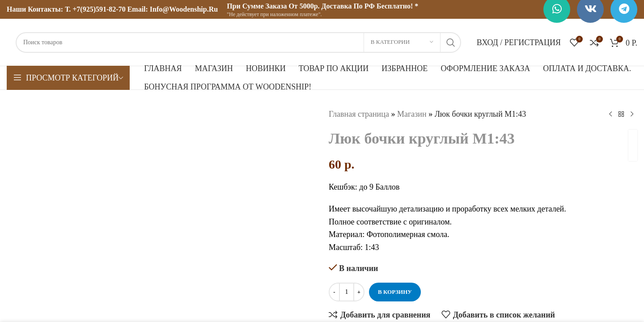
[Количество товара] (347, 292)
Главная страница (359, 114)
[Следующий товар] (632, 114)
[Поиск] (238, 42)
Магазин (412, 114)
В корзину (395, 292)
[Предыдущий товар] (610, 114)
